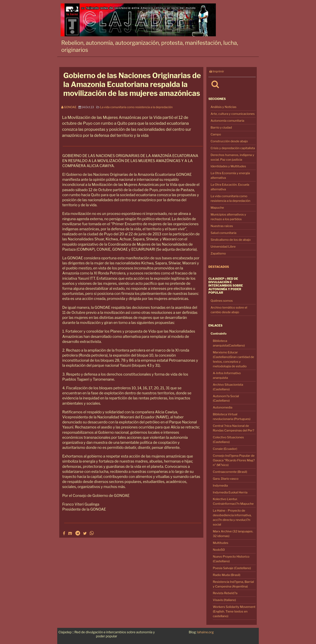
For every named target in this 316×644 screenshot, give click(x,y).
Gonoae (70, 107)
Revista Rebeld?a (225, 593)
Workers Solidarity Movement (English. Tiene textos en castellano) (234, 611)
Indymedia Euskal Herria (230, 492)
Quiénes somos (222, 301)
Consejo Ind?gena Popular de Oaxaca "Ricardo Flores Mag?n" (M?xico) (234, 460)
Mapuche (217, 208)
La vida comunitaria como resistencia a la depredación (136, 107)
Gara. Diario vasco (226, 479)
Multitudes (221, 543)
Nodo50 (219, 550)
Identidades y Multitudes (228, 166)
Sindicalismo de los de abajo (231, 240)
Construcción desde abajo (229, 141)
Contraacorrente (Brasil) (230, 472)
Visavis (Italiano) (224, 600)
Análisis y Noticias (223, 107)
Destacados (219, 267)
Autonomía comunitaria (227, 121)
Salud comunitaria (223, 233)
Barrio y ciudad (221, 127)
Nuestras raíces (222, 226)
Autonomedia (223, 407)
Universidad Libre (223, 247)
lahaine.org (205, 632)
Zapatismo (218, 253)
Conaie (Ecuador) (225, 449)
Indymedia (220, 485)
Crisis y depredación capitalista (233, 148)
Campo (216, 134)
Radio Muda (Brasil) (227, 575)
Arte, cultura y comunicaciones (233, 114)
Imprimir (217, 71)
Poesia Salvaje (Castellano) (232, 568)
